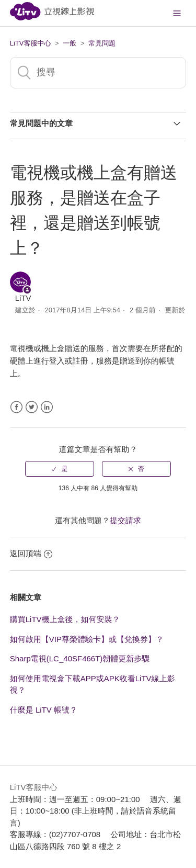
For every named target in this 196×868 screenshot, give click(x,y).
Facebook (16, 407)
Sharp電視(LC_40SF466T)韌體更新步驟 (80, 658)
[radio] (60, 469)
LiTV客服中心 (31, 43)
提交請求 (125, 520)
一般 (70, 43)
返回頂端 (31, 553)
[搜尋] (98, 73)
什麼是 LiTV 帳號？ (44, 710)
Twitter (32, 407)
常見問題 (102, 43)
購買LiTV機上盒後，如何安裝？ (65, 619)
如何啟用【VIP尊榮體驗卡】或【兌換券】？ (87, 639)
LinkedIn (47, 407)
